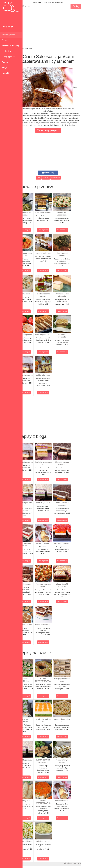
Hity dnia (7, 51)
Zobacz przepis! (33, 230)
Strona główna (8, 35)
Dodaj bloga (7, 27)
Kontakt (5, 73)
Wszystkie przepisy (11, 46)
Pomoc (5, 62)
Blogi (4, 68)
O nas (5, 40)
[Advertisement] (57, 28)
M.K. (88, 863)
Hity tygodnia (8, 57)
